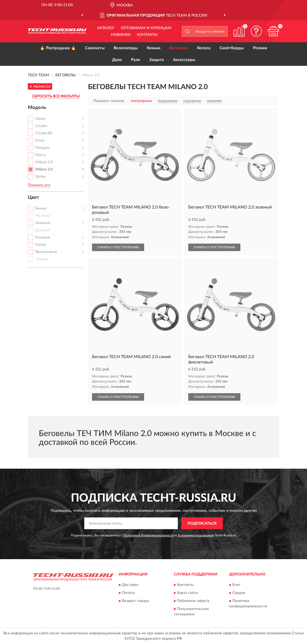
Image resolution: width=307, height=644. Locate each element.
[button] (256, 31)
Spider (41, 177)
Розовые (43, 237)
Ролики (260, 48)
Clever (40, 119)
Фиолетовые (46, 252)
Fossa (40, 141)
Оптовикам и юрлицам (146, 28)
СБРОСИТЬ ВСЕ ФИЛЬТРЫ (56, 96)
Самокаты (95, 48)
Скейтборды (232, 48)
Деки (117, 60)
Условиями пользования (196, 535)
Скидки (239, 593)
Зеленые (43, 223)
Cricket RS (44, 133)
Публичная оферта (193, 601)
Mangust (43, 148)
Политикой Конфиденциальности (149, 535)
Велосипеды (126, 48)
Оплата (128, 593)
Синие (41, 245)
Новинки (121, 35)
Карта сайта (187, 593)
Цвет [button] (33, 198)
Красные (43, 230)
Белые (41, 209)
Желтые (42, 216)
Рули (136, 60)
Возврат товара (135, 601)
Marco (41, 155)
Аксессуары (184, 60)
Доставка (130, 585)
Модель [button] (37, 108)
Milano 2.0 (44, 169)
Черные (42, 259)
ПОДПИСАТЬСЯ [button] (202, 524)
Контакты (147, 35)
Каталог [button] (106, 28)
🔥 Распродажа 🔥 (58, 48)
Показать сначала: (109, 101)
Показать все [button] (39, 185)
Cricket (41, 126)
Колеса (204, 48)
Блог (237, 585)
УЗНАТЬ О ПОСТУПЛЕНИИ (118, 247)
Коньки (154, 48)
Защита (157, 60)
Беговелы (179, 48)
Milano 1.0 (44, 162)
